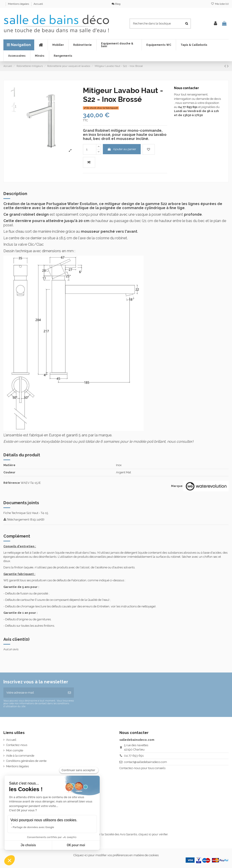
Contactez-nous (17, 745)
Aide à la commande (20, 756)
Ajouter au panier (122, 149)
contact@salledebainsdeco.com (145, 762)
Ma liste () (220, 4)
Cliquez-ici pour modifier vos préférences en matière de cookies (116, 855)
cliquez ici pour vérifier (153, 834)
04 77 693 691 (134, 756)
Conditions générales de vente (26, 761)
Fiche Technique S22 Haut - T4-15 (26, 513)
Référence (12, 483)
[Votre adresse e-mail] (34, 693)
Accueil (38, 4)
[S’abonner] (69, 693)
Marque (177, 486)
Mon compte (15, 750)
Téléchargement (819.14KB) (24, 520)
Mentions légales (19, 4)
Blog (116, 4)
